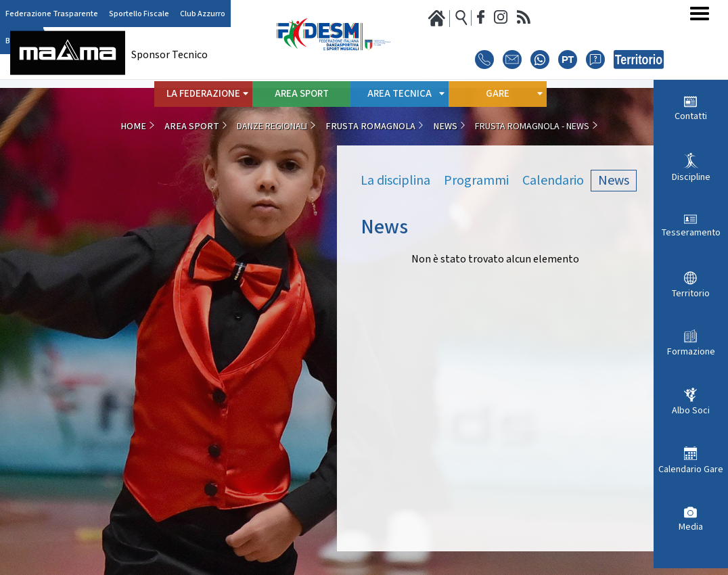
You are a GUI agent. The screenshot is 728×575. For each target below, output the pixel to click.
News (445, 127)
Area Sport (302, 94)
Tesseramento (691, 233)
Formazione (691, 352)
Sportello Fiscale (139, 14)
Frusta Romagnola (370, 127)
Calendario (553, 181)
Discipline (691, 177)
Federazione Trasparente (52, 14)
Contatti (691, 116)
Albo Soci (691, 411)
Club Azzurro (203, 14)
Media (691, 527)
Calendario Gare (691, 469)
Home (133, 127)
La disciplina (395, 181)
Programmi (476, 181)
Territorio (691, 294)
